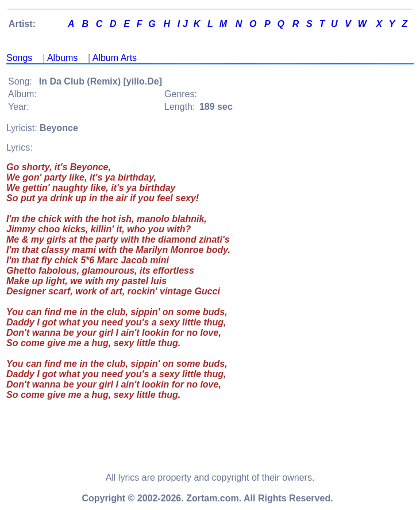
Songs (19, 58)
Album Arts (115, 58)
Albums (62, 58)
